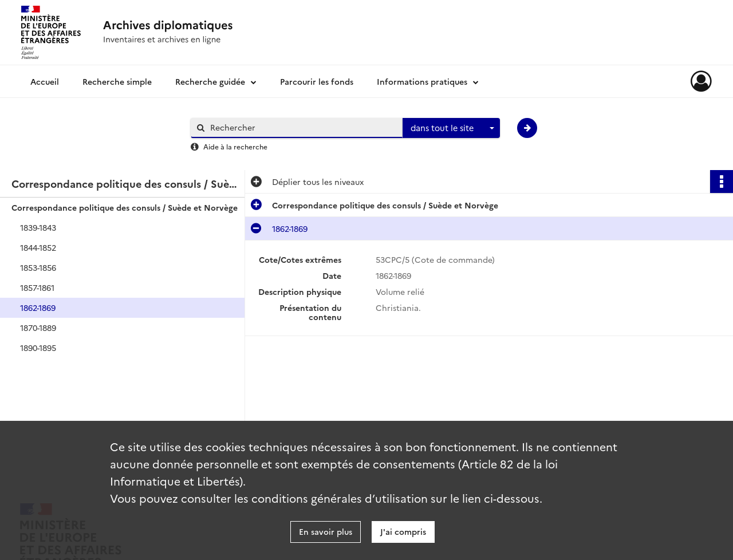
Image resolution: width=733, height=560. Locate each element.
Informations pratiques (422, 81)
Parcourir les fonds (317, 81)
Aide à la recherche (235, 146)
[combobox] (451, 128)
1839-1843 (38, 227)
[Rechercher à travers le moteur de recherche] (302, 127)
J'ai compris (403, 531)
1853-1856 (38, 267)
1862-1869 (38, 307)
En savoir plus (326, 531)
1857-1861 (37, 287)
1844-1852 (38, 247)
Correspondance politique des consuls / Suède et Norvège (125, 207)
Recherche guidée (210, 81)
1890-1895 (38, 348)
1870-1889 (38, 328)
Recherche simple (117, 81)
